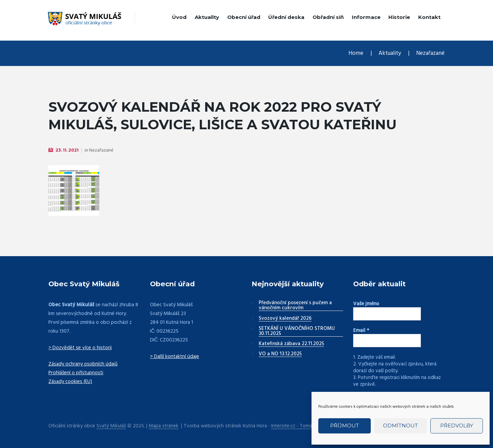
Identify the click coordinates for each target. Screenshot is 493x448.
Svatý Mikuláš (111, 426)
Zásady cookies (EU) (70, 382)
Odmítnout (400, 425)
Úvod (179, 17)
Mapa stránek (164, 426)
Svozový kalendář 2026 (285, 319)
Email (361, 331)
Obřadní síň (328, 17)
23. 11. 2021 (67, 150)
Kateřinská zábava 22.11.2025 (291, 344)
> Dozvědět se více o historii (80, 348)
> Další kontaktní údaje (175, 357)
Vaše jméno (366, 304)
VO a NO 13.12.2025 (280, 354)
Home (356, 53)
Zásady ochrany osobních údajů (83, 364)
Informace (366, 17)
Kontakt (429, 17)
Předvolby (457, 425)
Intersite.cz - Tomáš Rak (297, 426)
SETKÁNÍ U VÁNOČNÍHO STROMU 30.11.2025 (297, 331)
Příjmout (345, 425)
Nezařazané (430, 53)
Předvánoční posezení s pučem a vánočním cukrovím (295, 306)
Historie (399, 17)
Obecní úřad (244, 17)
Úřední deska (286, 17)
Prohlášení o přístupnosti (76, 373)
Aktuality (207, 17)
